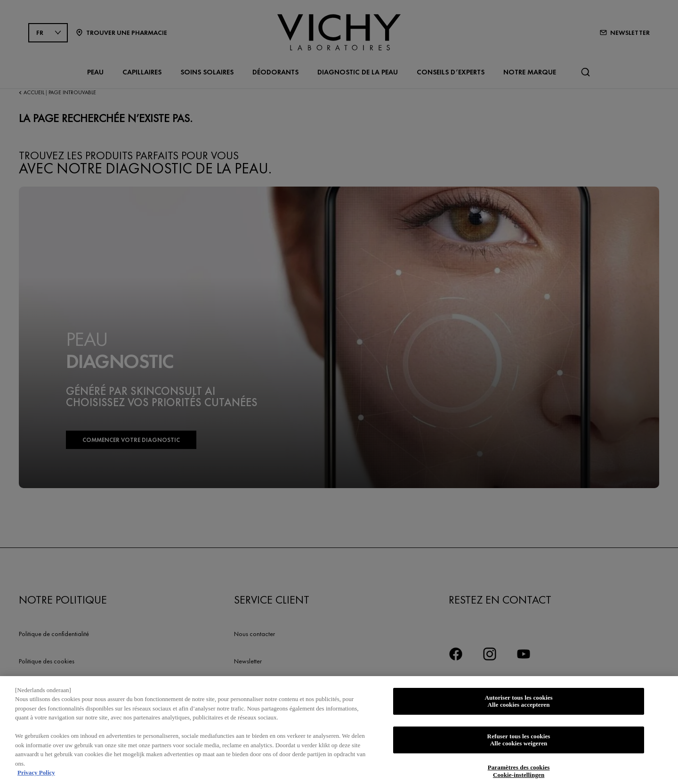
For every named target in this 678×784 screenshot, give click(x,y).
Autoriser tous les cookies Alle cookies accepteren (518, 705)
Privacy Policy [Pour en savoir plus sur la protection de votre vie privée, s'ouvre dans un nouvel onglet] (36, 776)
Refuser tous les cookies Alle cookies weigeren (519, 743)
